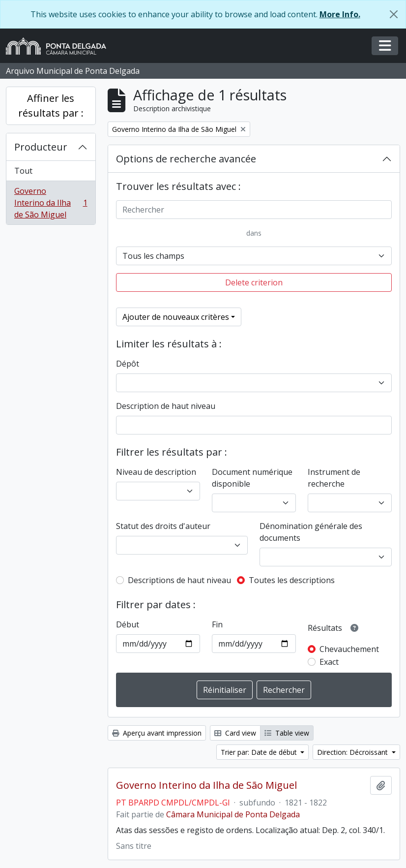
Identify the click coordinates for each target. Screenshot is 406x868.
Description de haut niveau (166, 406)
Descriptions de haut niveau (179, 580)
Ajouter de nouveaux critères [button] (176, 317)
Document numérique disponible (252, 478)
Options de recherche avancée (186, 159)
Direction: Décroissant (353, 752)
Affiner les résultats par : (51, 106)
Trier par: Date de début (260, 752)
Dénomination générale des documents (311, 532)
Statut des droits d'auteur (163, 526)
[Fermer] (394, 14)
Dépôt (128, 364)
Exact (329, 662)
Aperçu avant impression (157, 733)
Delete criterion (254, 282)
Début (128, 624)
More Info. (340, 14)
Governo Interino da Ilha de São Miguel (51, 203)
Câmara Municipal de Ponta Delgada (233, 814)
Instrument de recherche (334, 478)
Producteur (41, 147)
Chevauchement (349, 649)
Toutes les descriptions (292, 580)
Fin (217, 624)
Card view (235, 733)
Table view (287, 733)
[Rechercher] (254, 210)
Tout (23, 171)
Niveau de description (156, 472)
